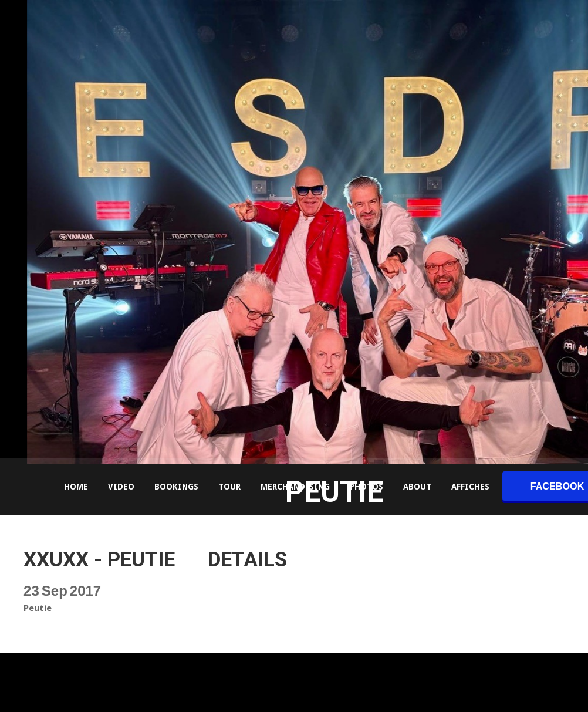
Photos (366, 487)
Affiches (470, 487)
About (417, 487)
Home (76, 487)
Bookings (176, 487)
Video (121, 487)
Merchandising (295, 487)
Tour (229, 487)
